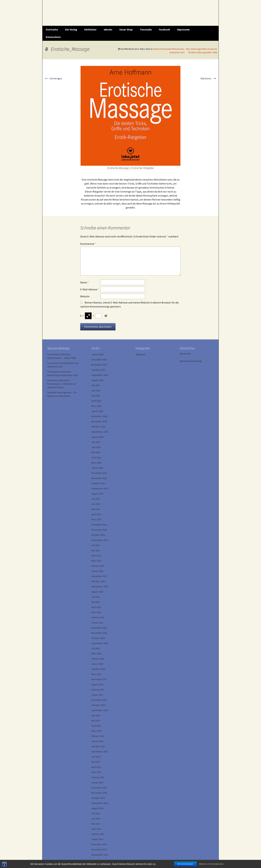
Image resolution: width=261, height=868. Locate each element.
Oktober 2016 (98, 705)
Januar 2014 (97, 839)
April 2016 (96, 726)
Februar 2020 (98, 659)
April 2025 (96, 401)
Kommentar (88, 244)
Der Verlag (71, 30)
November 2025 (99, 365)
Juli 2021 (96, 597)
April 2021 (96, 607)
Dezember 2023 (99, 473)
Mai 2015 (96, 762)
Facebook (164, 30)
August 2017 (97, 684)
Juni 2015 (96, 757)
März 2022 (96, 561)
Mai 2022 (96, 550)
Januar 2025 (97, 411)
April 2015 (96, 767)
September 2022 (100, 540)
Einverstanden (185, 865)
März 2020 (96, 654)
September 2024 (100, 432)
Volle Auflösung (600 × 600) (204, 52)
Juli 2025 (96, 385)
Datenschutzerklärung (191, 361)
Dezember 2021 (99, 576)
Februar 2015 (98, 777)
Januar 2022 (97, 571)
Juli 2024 (96, 442)
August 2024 (97, 437)
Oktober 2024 (98, 427)
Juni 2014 (96, 819)
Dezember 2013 (99, 844)
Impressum (183, 30)
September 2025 (100, 375)
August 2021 (97, 592)
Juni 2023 (96, 504)
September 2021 (100, 586)
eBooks (108, 30)
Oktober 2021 (98, 581)
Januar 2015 (97, 782)
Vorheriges (53, 78)
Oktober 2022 (98, 535)
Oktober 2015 (98, 746)
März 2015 (96, 772)
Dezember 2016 (99, 700)
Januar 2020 (97, 664)
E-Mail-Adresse (90, 289)
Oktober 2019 (98, 669)
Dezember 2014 (99, 788)
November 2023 (99, 478)
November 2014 (99, 793)
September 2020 (100, 643)
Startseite (52, 30)
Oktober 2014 (98, 798)
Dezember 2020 (99, 628)
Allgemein (140, 354)
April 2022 (96, 556)
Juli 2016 (96, 715)
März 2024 (96, 463)
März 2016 (96, 731)
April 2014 (96, 829)
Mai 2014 (96, 824)
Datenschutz (53, 37)
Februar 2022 (98, 566)
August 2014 (97, 808)
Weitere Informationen (211, 865)
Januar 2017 (97, 695)
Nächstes (209, 78)
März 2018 (96, 674)
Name (84, 282)
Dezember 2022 (99, 525)
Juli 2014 (96, 813)
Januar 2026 (97, 354)
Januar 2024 (97, 468)
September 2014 (100, 803)
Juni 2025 (96, 390)
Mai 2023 (96, 509)
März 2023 (96, 519)
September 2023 (100, 488)
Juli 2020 (96, 648)
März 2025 (96, 406)
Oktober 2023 (98, 483)
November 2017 (99, 679)
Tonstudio (146, 30)
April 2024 (96, 458)
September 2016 (100, 710)
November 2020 (99, 633)
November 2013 (99, 850)
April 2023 (96, 514)
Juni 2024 (96, 447)
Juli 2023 (96, 499)
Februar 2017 (98, 690)
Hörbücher (90, 30)
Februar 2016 (98, 736)
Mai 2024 (96, 452)
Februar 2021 (98, 617)
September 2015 (100, 752)
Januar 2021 (97, 623)
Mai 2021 (96, 602)
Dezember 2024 (99, 416)
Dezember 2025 (99, 360)
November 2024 (99, 421)
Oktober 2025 (98, 370)
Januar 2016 (97, 741)
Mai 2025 (96, 396)
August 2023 (97, 494)
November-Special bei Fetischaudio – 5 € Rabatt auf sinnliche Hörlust (62, 384)
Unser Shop (126, 30)
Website (85, 296)
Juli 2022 (96, 545)
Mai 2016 (96, 721)
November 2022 (99, 530)
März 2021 (96, 612)
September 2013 (100, 855)
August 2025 (97, 380)
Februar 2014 (98, 834)
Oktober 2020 (98, 638)
